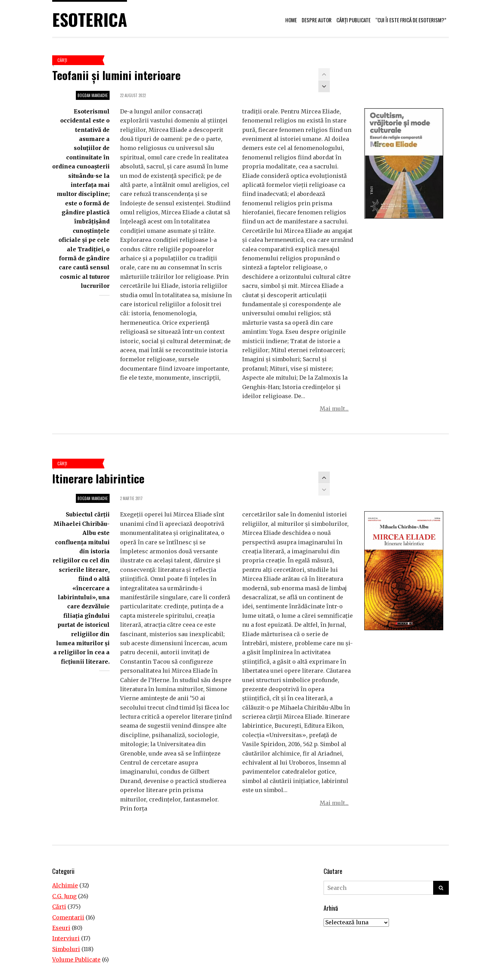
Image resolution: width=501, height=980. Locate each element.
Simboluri (66, 949)
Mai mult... (334, 409)
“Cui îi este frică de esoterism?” (411, 20)
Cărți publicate (353, 20)
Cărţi (62, 60)
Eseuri (61, 928)
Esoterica (90, 19)
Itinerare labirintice (98, 478)
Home (291, 20)
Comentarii (68, 917)
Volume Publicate (76, 959)
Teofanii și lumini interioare (116, 75)
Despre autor (317, 20)
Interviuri (66, 938)
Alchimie (65, 885)
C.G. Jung (64, 896)
